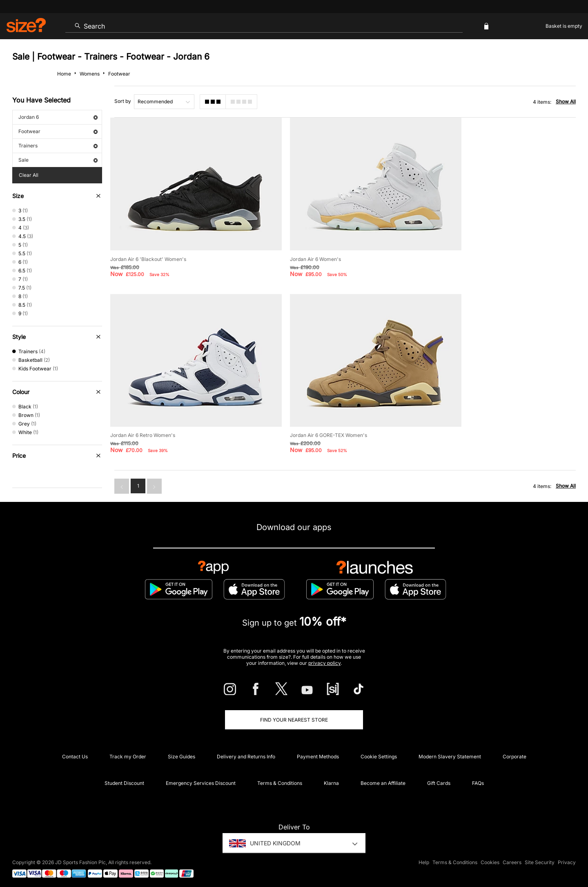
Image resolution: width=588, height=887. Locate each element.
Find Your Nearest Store (294, 714)
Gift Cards (439, 777)
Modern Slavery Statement (450, 751)
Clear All (29, 175)
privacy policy (324, 657)
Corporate (514, 751)
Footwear (58, 131)
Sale (58, 160)
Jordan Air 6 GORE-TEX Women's (149, 408)
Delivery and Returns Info (246, 751)
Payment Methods (318, 751)
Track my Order (128, 751)
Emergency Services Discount (201, 777)
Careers (512, 857)
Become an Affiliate (383, 777)
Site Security (540, 857)
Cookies (490, 857)
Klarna (331, 777)
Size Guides (182, 751)
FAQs (478, 777)
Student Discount (124, 777)
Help (424, 857)
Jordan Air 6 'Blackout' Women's (148, 245)
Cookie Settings (379, 751)
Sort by (123, 101)
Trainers (58, 146)
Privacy (567, 857)
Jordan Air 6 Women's (297, 245)
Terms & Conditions (280, 777)
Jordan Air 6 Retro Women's (467, 245)
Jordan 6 (58, 117)
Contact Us (75, 751)
